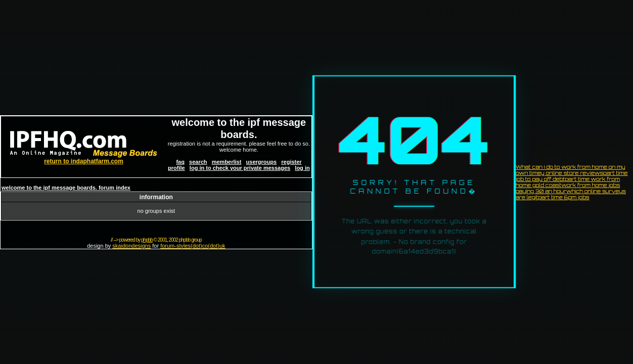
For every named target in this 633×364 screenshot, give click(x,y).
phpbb (147, 240)
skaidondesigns (131, 246)
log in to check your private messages (240, 168)
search (198, 162)
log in (302, 168)
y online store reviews (572, 173)
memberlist (227, 162)
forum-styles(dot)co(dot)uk (193, 246)
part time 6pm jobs (563, 197)
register (291, 162)
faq (180, 162)
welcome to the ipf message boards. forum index (66, 188)
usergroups (262, 162)
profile (176, 168)
